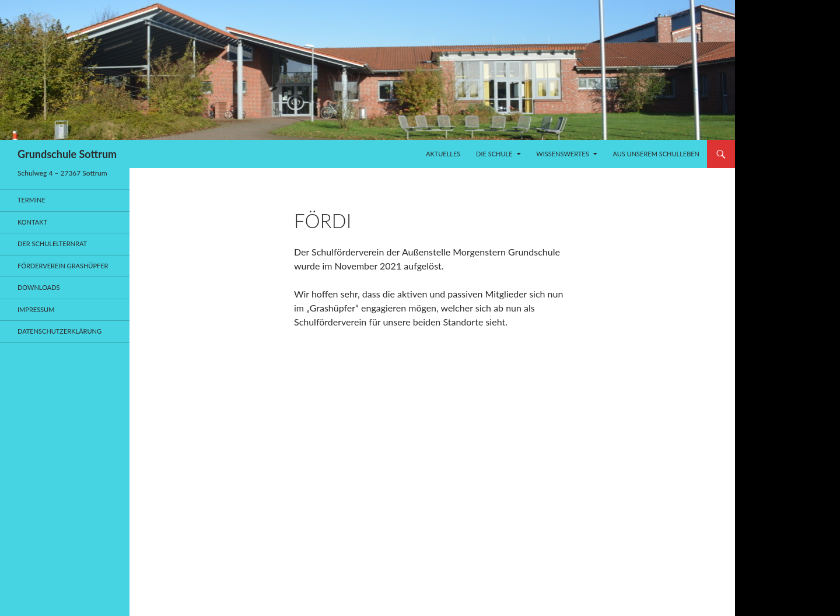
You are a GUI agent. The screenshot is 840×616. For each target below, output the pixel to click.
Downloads (39, 287)
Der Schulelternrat (52, 244)
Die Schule (494, 154)
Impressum (36, 309)
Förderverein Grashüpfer (63, 266)
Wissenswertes (562, 154)
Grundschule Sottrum (67, 154)
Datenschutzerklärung (60, 331)
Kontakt (32, 222)
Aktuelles (443, 154)
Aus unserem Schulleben (656, 154)
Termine (32, 200)
